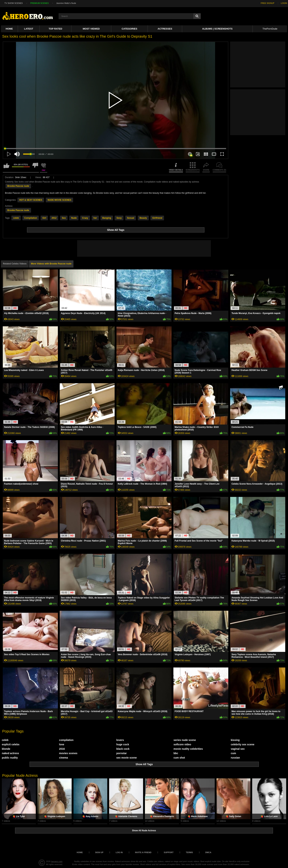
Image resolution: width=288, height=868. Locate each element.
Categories (129, 29)
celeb (16, 218)
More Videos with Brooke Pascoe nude (51, 264)
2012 (54, 218)
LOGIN (284, 3)
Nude (74, 218)
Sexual (131, 218)
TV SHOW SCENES (14, 3)
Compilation (31, 218)
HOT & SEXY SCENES (31, 200)
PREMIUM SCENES (39, 3)
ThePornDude (270, 29)
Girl (44, 218)
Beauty (143, 218)
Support (169, 852)
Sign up (99, 852)
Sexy (119, 218)
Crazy (85, 218)
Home (9, 29)
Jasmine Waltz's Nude (66, 3)
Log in (119, 852)
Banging (107, 218)
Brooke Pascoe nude (18, 186)
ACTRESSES (165, 29)
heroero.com (57, 861)
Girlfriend (157, 218)
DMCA (208, 852)
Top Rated (55, 29)
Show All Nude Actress (144, 831)
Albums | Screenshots (217, 29)
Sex (64, 218)
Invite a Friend (143, 852)
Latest (29, 29)
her (95, 218)
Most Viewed (91, 29)
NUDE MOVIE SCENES (59, 200)
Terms (189, 852)
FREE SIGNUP (268, 3)
